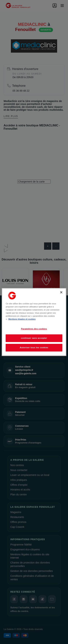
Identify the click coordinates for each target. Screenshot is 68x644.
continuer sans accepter (34, 338)
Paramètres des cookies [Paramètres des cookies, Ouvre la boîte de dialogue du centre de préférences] (34, 329)
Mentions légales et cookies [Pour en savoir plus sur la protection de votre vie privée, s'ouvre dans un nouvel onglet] (22, 319)
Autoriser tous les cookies (34, 347)
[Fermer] (61, 292)
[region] (34, 322)
